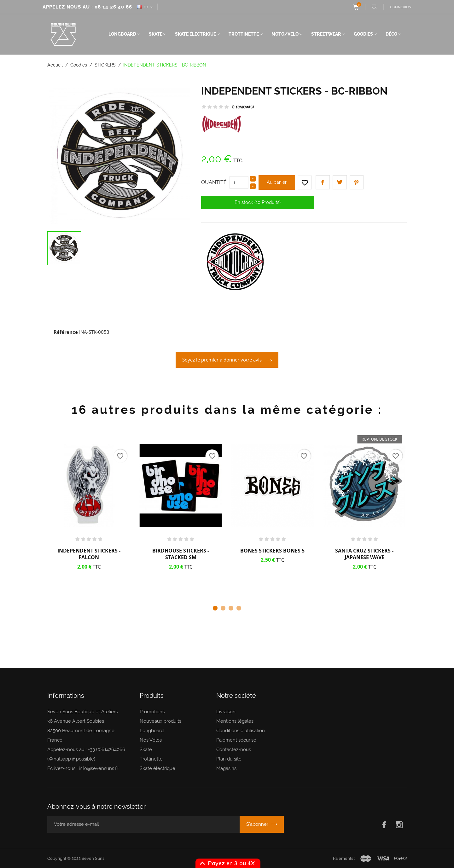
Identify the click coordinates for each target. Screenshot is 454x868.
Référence (66, 332)
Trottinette (244, 34)
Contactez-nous (234, 749)
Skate (156, 34)
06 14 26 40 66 (113, 7)
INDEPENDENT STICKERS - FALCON (89, 554)
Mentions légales (235, 721)
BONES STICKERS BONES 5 (272, 551)
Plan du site (229, 759)
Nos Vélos (151, 740)
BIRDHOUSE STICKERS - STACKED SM (181, 554)
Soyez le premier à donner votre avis (223, 360)
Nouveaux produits (160, 721)
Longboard (122, 34)
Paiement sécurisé (236, 740)
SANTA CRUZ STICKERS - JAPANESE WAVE (364, 554)
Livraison (226, 712)
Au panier (277, 182)
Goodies (363, 34)
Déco (391, 34)
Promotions (152, 712)
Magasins (226, 768)
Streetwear (326, 34)
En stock (244, 202)
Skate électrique (195, 34)
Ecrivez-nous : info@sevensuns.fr (83, 768)
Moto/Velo (285, 34)
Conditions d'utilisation (241, 731)
